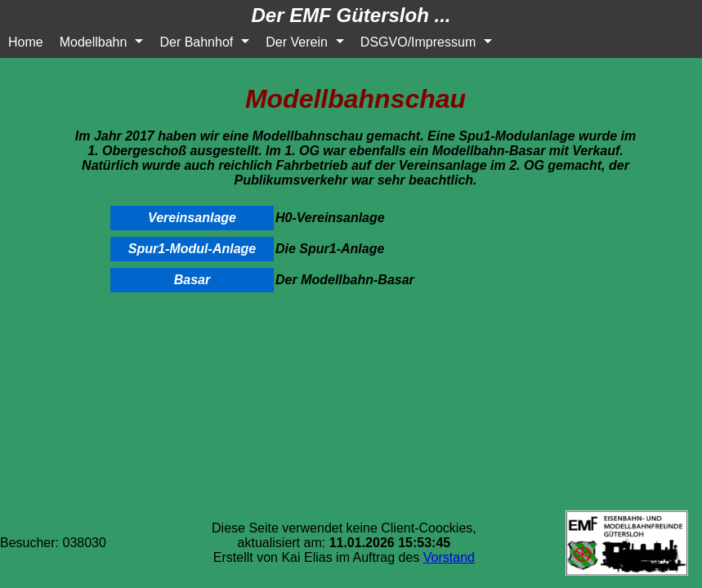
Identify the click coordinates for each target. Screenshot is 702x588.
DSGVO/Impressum (418, 42)
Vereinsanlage (192, 218)
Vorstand (449, 557)
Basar (192, 280)
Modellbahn (94, 42)
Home (26, 42)
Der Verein (297, 42)
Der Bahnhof (196, 42)
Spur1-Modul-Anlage (192, 249)
